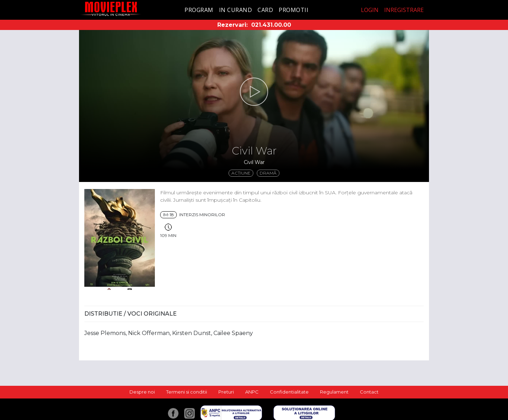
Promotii (294, 10)
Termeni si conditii (187, 392)
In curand (236, 10)
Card (265, 10)
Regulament (334, 392)
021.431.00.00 (271, 25)
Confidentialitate (289, 392)
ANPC (252, 392)
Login (370, 10)
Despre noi (142, 392)
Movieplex (111, 9)
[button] (254, 92)
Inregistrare (404, 10)
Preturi (226, 392)
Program (199, 10)
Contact (369, 392)
